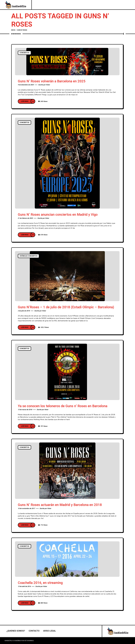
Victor (48, 85)
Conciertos (24, 53)
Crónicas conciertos (28, 256)
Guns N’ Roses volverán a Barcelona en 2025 (52, 81)
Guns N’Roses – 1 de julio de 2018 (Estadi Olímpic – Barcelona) (66, 307)
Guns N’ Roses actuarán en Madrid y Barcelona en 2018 (60, 505)
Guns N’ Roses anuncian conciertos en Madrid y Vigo (58, 215)
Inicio (13, 30)
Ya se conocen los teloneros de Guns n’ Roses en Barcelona (63, 406)
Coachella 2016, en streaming (40, 583)
